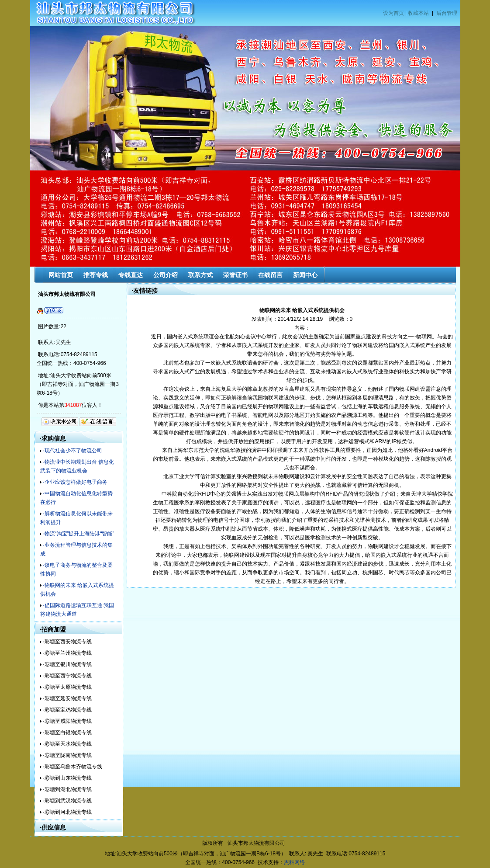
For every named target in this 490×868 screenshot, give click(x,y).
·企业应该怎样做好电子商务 (75, 482)
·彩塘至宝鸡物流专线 (67, 710)
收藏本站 (418, 13)
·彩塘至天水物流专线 (67, 744)
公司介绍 (166, 275)
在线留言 (270, 275)
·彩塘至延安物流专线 (67, 698)
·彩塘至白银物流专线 (67, 733)
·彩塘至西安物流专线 (67, 642)
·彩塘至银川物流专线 (67, 664)
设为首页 (393, 13)
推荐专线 (96, 275)
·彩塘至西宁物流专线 (67, 676)
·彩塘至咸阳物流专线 (67, 721)
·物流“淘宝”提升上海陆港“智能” (78, 534)
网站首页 (61, 275)
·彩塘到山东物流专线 (67, 778)
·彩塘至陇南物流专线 (67, 755)
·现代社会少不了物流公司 (72, 451)
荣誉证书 (235, 275)
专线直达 (131, 275)
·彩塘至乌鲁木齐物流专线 (72, 767)
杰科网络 (294, 862)
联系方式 (200, 275)
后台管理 (447, 13)
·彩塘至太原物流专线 (67, 687)
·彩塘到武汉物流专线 (67, 801)
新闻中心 (305, 275)
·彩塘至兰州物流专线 (67, 653)
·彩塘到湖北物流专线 (67, 789)
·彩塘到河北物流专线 (67, 812)
